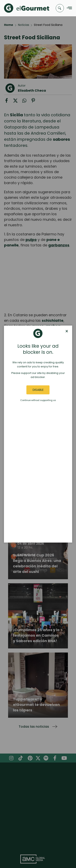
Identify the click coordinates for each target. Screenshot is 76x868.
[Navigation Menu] (68, 8)
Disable (38, 390)
